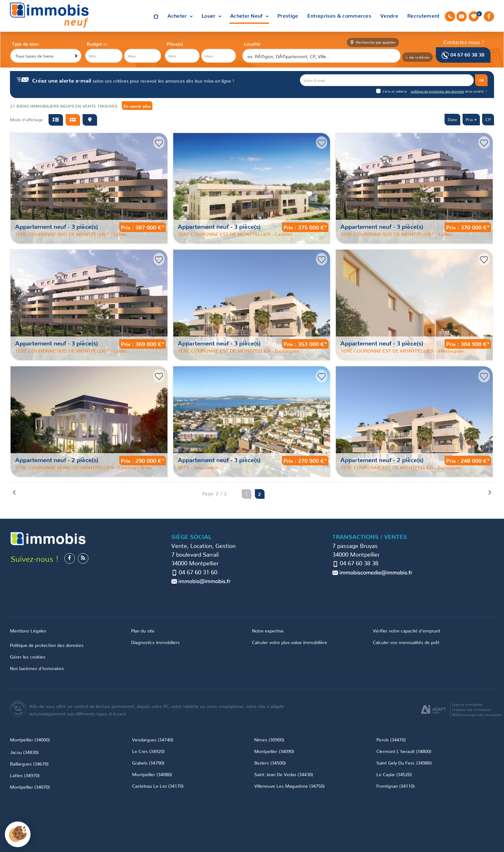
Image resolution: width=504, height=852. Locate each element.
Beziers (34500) (270, 762)
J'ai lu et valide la (395, 91)
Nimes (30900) (269, 739)
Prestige (288, 15)
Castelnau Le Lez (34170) (158, 786)
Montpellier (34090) (274, 751)
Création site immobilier (472, 709)
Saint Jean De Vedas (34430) (284, 774)
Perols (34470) (391, 739)
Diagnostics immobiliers (155, 642)
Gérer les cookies (28, 656)
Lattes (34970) (25, 775)
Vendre (389, 15)
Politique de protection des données (47, 645)
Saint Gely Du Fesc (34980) (404, 762)
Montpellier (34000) (30, 739)
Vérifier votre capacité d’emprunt (407, 630)
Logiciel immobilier (468, 704)
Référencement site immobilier (477, 714)
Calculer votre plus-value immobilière (290, 642)
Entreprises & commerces (339, 15)
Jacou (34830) (24, 752)
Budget (95, 44)
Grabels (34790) (148, 762)
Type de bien (25, 44)
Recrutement (423, 15)
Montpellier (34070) (30, 787)
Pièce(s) (175, 44)
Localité (252, 44)
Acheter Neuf (249, 15)
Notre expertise (268, 630)
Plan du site (143, 630)
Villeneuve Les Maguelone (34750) (289, 786)
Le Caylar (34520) (394, 774)
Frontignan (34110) (396, 786)
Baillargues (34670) (29, 763)
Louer (211, 15)
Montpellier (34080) (152, 774)
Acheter (180, 15)
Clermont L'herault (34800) (404, 751)
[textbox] (321, 56)
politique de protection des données (437, 91)
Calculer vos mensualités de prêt (406, 642)
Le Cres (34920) (148, 751)
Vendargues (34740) (153, 739)
